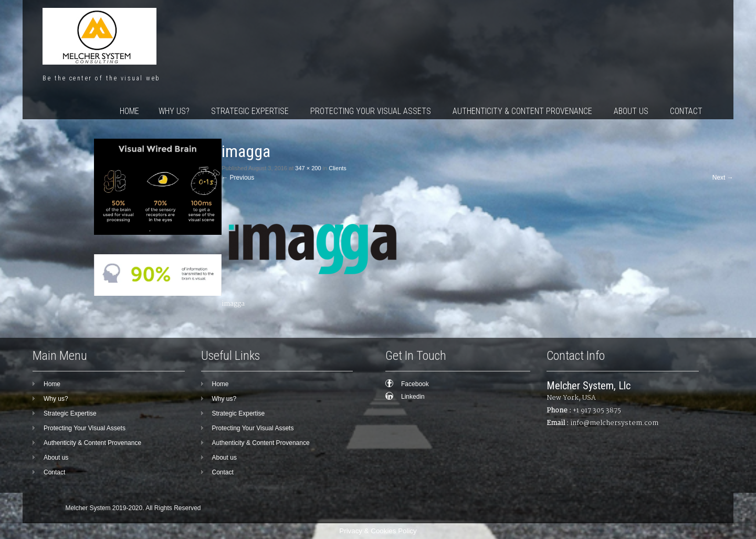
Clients (338, 168)
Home (129, 111)
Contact (686, 111)
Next (723, 178)
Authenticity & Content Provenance (522, 111)
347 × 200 (308, 168)
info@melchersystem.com (614, 423)
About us (631, 111)
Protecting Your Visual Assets (371, 111)
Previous (238, 178)
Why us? (174, 111)
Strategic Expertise (250, 111)
